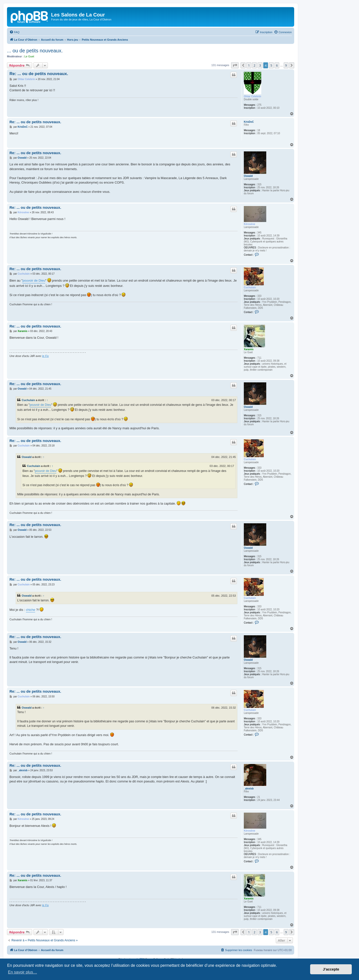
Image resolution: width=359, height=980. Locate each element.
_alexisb (249, 789)
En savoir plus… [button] (23, 972)
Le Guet (29, 56)
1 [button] (249, 65)
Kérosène (250, 224)
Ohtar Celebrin (252, 96)
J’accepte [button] (331, 969)
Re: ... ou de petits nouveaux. (39, 74)
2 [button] (254, 65)
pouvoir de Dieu (34, 280)
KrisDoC (249, 122)
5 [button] (271, 65)
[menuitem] (14, 32)
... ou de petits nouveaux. (35, 51)
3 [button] (260, 65)
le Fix (45, 356)
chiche (31, 610)
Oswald (248, 176)
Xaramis (249, 349)
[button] (235, 65)
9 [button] (286, 65)
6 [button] (277, 65)
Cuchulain (250, 287)
